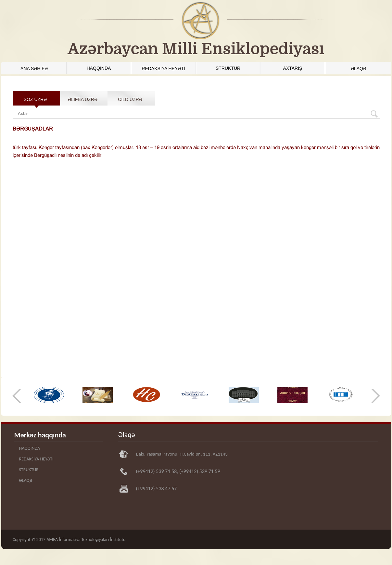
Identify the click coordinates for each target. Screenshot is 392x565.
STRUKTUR (228, 68)
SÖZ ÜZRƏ (35, 99)
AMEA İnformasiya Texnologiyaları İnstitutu (86, 540)
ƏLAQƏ (359, 69)
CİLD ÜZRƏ (130, 99)
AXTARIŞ (293, 68)
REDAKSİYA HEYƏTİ (163, 69)
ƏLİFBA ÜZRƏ (83, 99)
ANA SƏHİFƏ (34, 69)
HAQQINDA (99, 68)
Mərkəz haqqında (40, 435)
